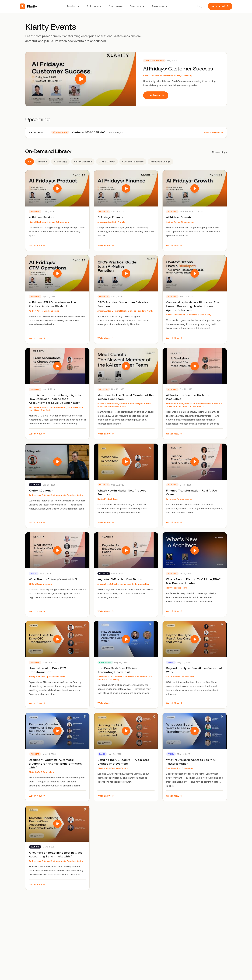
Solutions (94, 6)
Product (73, 6)
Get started (220, 6)
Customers (116, 6)
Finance (42, 162)
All (29, 162)
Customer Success (133, 162)
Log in (201, 6)
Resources (160, 6)
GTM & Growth (107, 162)
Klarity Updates (83, 162)
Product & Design (160, 162)
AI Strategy (60, 162)
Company (137, 6)
